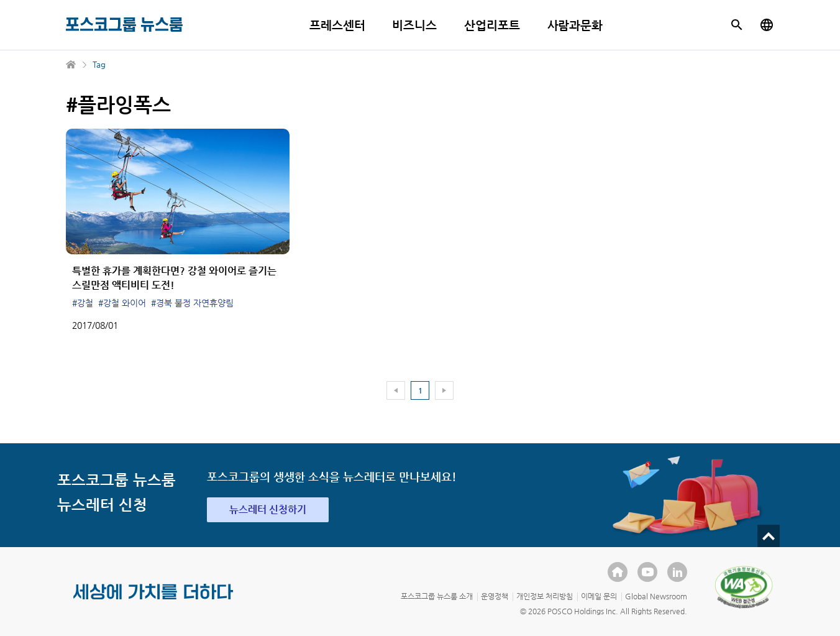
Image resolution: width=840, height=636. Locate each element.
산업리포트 (492, 25)
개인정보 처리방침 (545, 596)
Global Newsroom (656, 596)
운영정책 (495, 596)
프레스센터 (337, 25)
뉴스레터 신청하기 (268, 509)
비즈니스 (414, 25)
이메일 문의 (599, 596)
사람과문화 (575, 25)
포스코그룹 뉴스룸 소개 (437, 596)
